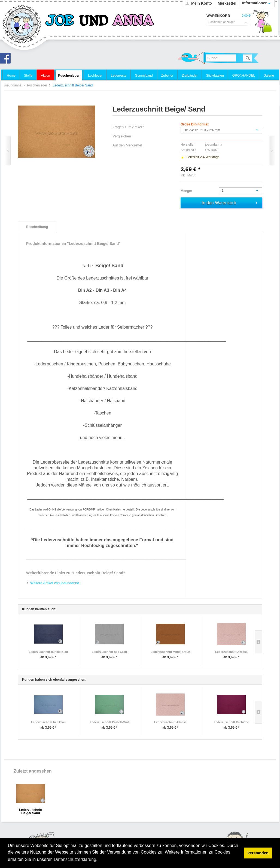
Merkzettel (227, 3)
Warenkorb (262, 23)
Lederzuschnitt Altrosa (231, 652)
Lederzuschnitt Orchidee (231, 722)
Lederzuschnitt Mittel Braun (170, 652)
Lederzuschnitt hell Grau (109, 652)
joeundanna (22, 25)
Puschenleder (37, 85)
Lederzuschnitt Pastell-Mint (109, 722)
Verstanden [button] (258, 853)
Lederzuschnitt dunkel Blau (48, 652)
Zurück (8, 151)
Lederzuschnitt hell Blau (48, 722)
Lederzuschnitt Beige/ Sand (31, 812)
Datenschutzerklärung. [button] (75, 859)
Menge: (186, 191)
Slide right (258, 642)
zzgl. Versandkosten (212, 175)
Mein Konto (202, 3)
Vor (272, 151)
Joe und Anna (7, 60)
